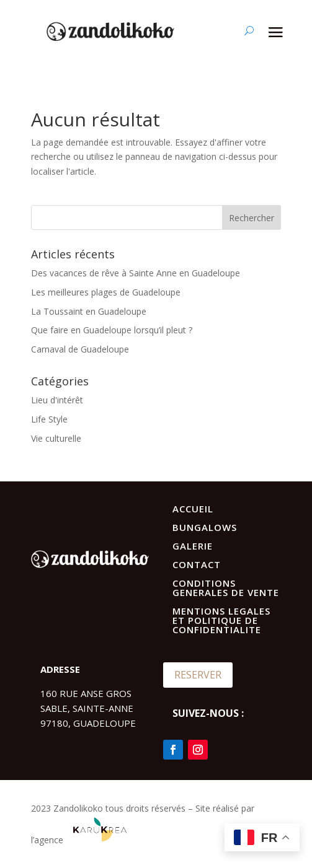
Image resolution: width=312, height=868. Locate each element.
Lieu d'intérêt (57, 400)
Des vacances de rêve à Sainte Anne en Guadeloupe (136, 273)
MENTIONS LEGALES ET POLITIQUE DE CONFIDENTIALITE (221, 620)
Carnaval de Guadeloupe (80, 349)
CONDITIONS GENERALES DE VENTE (226, 588)
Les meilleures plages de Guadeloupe (106, 292)
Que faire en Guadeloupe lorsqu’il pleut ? (112, 330)
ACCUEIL (193, 509)
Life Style (49, 419)
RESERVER (198, 675)
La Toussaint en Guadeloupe (89, 311)
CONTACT (197, 564)
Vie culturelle (56, 438)
